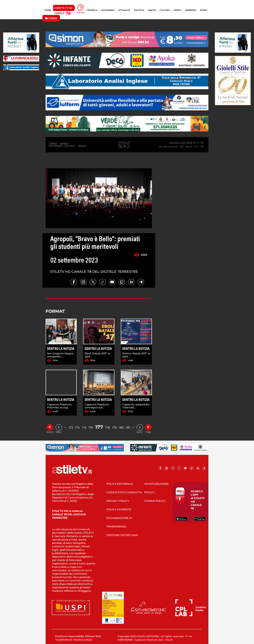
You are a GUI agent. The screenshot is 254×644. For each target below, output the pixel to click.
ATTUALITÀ (124, 10)
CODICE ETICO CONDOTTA (124, 492)
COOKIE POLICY (155, 501)
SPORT (204, 10)
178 (108, 428)
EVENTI (178, 10)
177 (99, 427)
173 (71, 428)
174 (77, 428)
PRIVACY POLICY (118, 501)
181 (128, 428)
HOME (48, 10)
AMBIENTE (191, 10)
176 (91, 428)
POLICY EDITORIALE (120, 484)
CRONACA (92, 10)
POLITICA (139, 10)
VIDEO (51, 18)
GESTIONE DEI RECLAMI (122, 535)
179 (114, 428)
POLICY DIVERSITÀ (119, 509)
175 (84, 428)
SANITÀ (152, 10)
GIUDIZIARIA (108, 10)
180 (121, 428)
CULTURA (165, 10)
